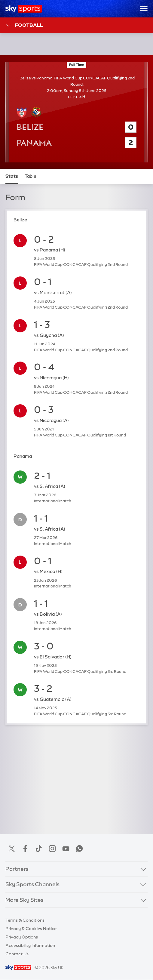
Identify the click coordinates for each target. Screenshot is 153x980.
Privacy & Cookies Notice (31, 929)
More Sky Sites (24, 900)
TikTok (39, 849)
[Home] (24, 9)
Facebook (25, 849)
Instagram (52, 849)
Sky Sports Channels (32, 884)
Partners (17, 869)
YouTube (66, 849)
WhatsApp (79, 849)
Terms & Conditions (25, 920)
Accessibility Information (30, 945)
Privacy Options (22, 937)
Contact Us (17, 954)
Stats (12, 176)
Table (31, 176)
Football (24, 25)
